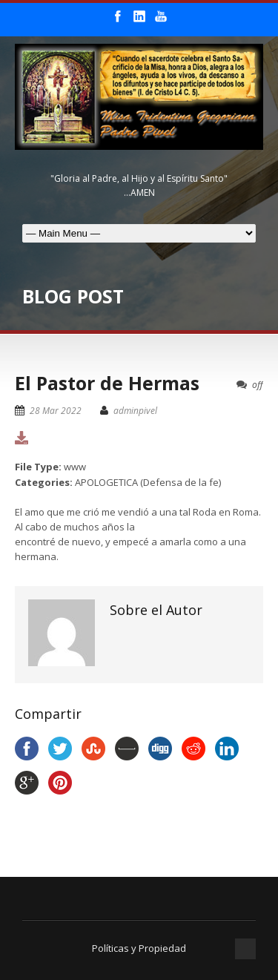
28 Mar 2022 (56, 411)
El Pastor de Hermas (107, 383)
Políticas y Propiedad (139, 948)
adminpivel (135, 411)
